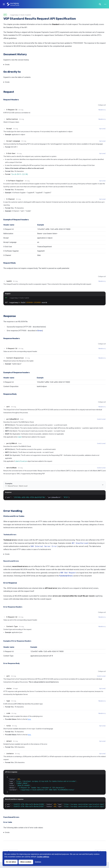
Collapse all (102, 105)
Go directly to (12, 72)
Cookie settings (43, 857)
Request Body (10, 263)
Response (10, 316)
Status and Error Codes (14, 516)
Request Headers (11, 100)
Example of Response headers (16, 373)
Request (9, 92)
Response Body (10, 394)
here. (29, 719)
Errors (40, 331)
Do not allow (11, 862)
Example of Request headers (16, 220)
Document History (15, 54)
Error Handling (13, 511)
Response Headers (12, 338)
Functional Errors (66, 576)
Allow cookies (26, 862)
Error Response (10, 583)
